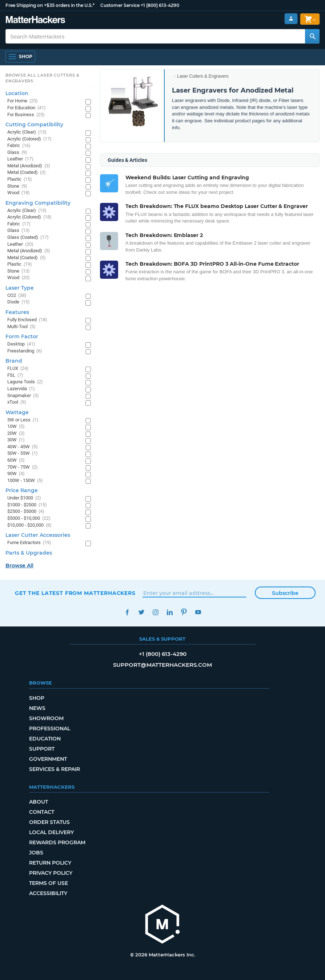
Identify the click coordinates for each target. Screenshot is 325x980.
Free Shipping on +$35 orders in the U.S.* (50, 5)
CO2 (17, 296)
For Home (23, 101)
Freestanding (25, 351)
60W (16, 460)
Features (17, 312)
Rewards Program (57, 842)
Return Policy (50, 863)
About (39, 802)
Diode (19, 302)
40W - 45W (23, 447)
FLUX (18, 369)
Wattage (17, 412)
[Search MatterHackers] (312, 36)
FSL (15, 375)
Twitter (141, 612)
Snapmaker (23, 396)
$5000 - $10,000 (29, 518)
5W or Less (23, 420)
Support (42, 749)
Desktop (21, 344)
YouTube (198, 612)
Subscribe (285, 593)
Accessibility (48, 893)
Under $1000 (24, 498)
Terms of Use (49, 883)
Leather (20, 159)
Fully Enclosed (27, 320)
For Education (27, 108)
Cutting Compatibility (34, 124)
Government (48, 759)
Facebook (127, 612)
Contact (42, 812)
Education (45, 739)
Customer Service (120, 5)
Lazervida (21, 389)
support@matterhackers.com (162, 665)
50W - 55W (23, 454)
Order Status (49, 822)
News (37, 708)
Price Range (22, 490)
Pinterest (184, 612)
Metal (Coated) (27, 173)
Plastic (20, 179)
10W (16, 427)
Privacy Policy (51, 873)
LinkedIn (170, 612)
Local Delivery (51, 832)
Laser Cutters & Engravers (203, 76)
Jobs (36, 853)
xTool (17, 402)
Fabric (19, 146)
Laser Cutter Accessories (38, 535)
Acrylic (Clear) (27, 132)
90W (16, 474)
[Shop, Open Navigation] (20, 57)
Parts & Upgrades (29, 553)
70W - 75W (23, 467)
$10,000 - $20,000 (29, 525)
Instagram (155, 612)
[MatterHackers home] (35, 21)
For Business (26, 115)
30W (16, 440)
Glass (17, 153)
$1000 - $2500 (27, 505)
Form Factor (22, 336)
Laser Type (20, 288)
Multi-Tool (21, 327)
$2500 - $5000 (26, 512)
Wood (19, 193)
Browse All (19, 565)
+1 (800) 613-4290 (160, 5)
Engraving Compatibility (38, 203)
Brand (14, 361)
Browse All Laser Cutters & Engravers (43, 78)
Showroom (46, 718)
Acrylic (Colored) (29, 139)
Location (17, 93)
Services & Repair (55, 769)
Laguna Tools (25, 382)
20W (16, 434)
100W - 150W (25, 481)
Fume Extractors (29, 543)
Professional (50, 728)
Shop (37, 698)
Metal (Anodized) (29, 166)
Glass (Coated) (28, 238)
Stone (17, 186)
